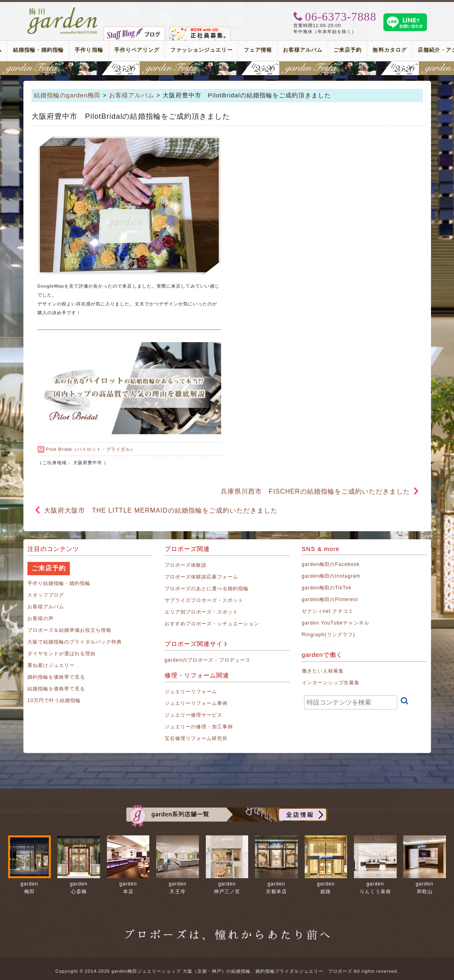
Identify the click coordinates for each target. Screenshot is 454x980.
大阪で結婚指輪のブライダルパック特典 (75, 642)
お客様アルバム (303, 50)
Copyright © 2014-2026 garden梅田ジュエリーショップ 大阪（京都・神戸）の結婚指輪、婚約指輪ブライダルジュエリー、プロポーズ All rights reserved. (227, 971)
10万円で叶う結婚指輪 (54, 700)
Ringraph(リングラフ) (328, 635)
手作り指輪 (89, 50)
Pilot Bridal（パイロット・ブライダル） (91, 449)
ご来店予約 (347, 50)
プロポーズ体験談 (186, 565)
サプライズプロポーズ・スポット (204, 600)
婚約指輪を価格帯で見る (56, 677)
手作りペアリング (137, 50)
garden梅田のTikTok (327, 588)
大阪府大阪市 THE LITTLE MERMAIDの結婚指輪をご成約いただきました (161, 510)
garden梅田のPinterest (330, 599)
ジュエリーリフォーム (191, 692)
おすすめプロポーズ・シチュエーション (212, 624)
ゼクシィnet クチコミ (328, 611)
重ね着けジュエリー (51, 665)
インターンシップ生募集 (331, 683)
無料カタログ (389, 50)
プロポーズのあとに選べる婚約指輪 (207, 589)
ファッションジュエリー (202, 50)
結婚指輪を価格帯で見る (56, 689)
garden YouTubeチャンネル (336, 623)
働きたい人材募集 (323, 671)
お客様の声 (41, 618)
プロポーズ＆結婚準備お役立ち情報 (70, 630)
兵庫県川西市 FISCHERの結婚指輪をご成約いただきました (316, 491)
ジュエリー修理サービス (194, 715)
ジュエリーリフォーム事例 (196, 703)
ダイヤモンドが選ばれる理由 (62, 654)
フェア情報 (258, 50)
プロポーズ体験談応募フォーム (202, 577)
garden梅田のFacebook (331, 564)
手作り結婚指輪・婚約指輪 (59, 583)
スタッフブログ (46, 595)
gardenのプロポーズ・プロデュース (208, 660)
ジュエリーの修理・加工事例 (199, 727)
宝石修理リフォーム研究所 (196, 738)
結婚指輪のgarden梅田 (67, 95)
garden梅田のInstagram (331, 576)
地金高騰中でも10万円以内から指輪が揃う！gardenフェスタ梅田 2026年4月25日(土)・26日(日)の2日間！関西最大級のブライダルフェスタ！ (227, 68)
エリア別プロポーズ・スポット (202, 612)
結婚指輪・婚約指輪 (38, 50)
